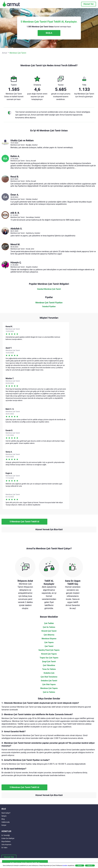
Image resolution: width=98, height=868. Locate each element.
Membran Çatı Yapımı (49, 688)
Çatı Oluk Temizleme (49, 677)
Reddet (80, 866)
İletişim (4, 816)
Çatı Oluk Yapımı (49, 684)
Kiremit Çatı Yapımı (49, 654)
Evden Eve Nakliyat (8, 838)
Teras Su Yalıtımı (49, 669)
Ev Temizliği (6, 835)
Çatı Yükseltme (49, 665)
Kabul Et (90, 866)
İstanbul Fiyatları (49, 306)
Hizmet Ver (89, 4)
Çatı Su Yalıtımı (49, 627)
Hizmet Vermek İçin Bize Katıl (49, 529)
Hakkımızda (6, 822)
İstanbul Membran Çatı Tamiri (49, 289)
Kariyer (4, 825)
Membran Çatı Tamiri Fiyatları (49, 303)
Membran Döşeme (49, 639)
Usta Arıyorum (6, 845)
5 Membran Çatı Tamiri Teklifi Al (24, 522)
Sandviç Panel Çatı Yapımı (49, 650)
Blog (3, 819)
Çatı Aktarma (49, 635)
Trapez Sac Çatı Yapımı (49, 658)
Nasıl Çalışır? (6, 813)
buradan (65, 866)
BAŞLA (49, 33)
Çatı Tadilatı (49, 623)
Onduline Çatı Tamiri (49, 681)
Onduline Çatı (49, 673)
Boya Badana (6, 842)
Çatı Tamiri (49, 646)
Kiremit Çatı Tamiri (49, 631)
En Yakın (4, 848)
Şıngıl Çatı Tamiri (49, 662)
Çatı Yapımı (49, 642)
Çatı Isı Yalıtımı (49, 692)
